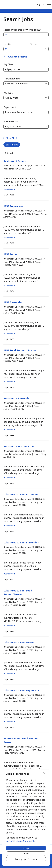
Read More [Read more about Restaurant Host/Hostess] (9, 478)
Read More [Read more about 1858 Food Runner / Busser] (9, 382)
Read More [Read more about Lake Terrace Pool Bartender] (9, 574)
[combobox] (18, 49)
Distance (34, 44)
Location (8, 44)
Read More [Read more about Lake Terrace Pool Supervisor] (9, 722)
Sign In (40, 4)
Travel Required (12, 79)
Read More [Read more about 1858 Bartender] (9, 333)
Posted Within (11, 121)
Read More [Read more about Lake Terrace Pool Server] (9, 674)
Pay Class (8, 64)
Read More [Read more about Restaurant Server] (9, 189)
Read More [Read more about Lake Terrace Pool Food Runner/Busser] (9, 626)
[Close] (44, 773)
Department (10, 107)
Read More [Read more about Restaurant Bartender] (9, 430)
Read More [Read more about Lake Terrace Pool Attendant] (9, 526)
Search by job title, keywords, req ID (22, 30)
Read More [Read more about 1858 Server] (9, 285)
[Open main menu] (49, 4)
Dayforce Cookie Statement (20, 841)
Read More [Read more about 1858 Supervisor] (9, 237)
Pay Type (8, 93)
